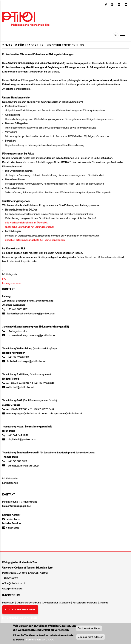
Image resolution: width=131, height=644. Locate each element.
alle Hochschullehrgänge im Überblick (26, 223)
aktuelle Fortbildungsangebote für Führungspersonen (35, 240)
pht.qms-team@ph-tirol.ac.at (66, 414)
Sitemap (104, 603)
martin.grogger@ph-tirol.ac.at (23, 414)
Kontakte (66, 603)
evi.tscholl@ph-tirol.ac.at (20, 387)
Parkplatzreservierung (85, 603)
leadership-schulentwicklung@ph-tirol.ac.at (31, 314)
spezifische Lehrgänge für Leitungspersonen (30, 227)
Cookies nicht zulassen (91, 638)
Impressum (8, 603)
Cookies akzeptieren (89, 629)
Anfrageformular (18, 331)
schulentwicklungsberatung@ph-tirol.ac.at (32, 335)
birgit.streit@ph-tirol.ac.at (22, 440)
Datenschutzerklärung (29, 603)
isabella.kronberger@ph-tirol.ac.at (26, 361)
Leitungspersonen (12, 283)
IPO (4, 279)
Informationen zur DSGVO (40, 640)
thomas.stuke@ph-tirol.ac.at (23, 466)
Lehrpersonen (10, 483)
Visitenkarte (13, 519)
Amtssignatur (51, 603)
